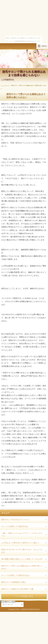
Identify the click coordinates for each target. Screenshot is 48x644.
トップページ (5, 85)
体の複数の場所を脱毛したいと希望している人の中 (22, 559)
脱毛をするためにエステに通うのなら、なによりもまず (22, 551)
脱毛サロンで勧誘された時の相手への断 (17, 589)
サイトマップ (8, 604)
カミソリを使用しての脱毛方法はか (16, 575)
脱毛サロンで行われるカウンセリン (16, 520)
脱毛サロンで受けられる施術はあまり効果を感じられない (24, 73)
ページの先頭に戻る (24, 596)
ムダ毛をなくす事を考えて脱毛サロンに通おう (20, 543)
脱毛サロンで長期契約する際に (14, 582)
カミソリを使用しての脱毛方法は (15, 526)
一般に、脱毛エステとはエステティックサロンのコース (22, 535)
